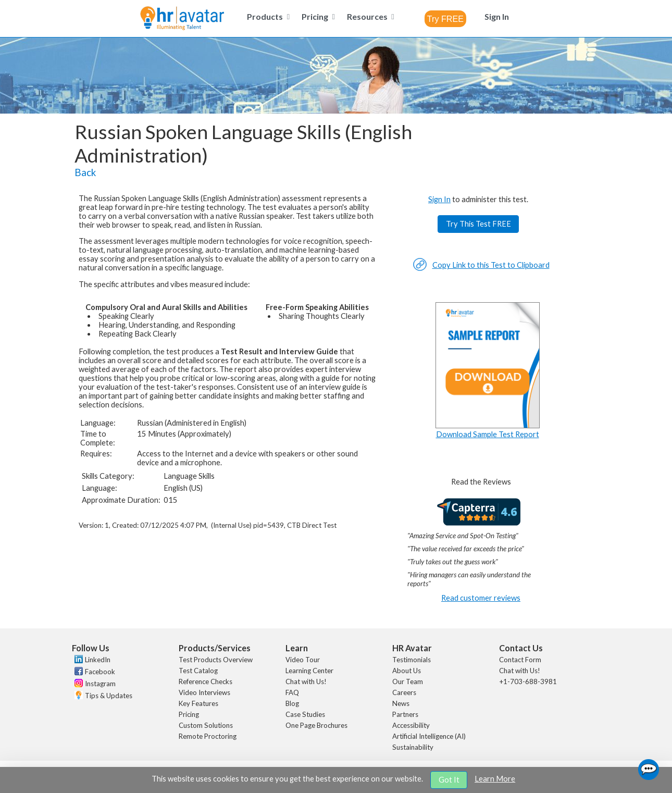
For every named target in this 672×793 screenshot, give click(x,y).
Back (85, 172)
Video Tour (303, 660)
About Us (407, 671)
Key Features (198, 703)
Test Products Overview (216, 660)
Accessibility (411, 725)
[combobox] (445, 19)
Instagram (100, 684)
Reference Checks (206, 682)
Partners (405, 714)
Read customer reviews (481, 598)
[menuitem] (267, 16)
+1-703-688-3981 (528, 682)
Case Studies (305, 714)
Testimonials (412, 660)
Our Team (408, 682)
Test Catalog (198, 671)
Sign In (439, 199)
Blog (292, 703)
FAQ (292, 692)
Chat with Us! (306, 682)
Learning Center (309, 671)
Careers (404, 692)
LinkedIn (98, 660)
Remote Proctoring (208, 736)
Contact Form (520, 660)
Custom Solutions (206, 725)
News (401, 703)
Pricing (189, 714)
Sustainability (413, 747)
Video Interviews (204, 692)
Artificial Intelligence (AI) (429, 736)
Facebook (100, 672)
